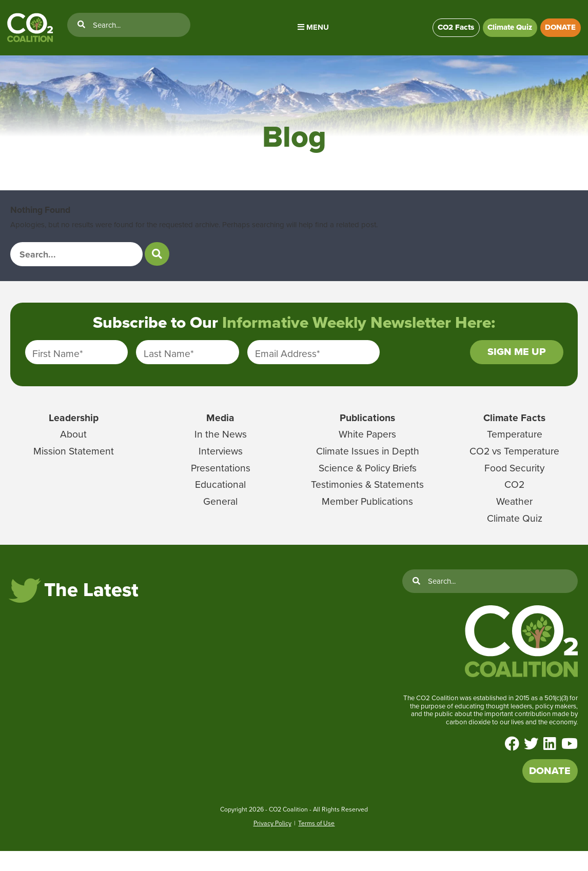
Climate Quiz (505, 31)
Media (221, 431)
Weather (515, 514)
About (73, 448)
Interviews (221, 464)
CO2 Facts (447, 31)
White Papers (367, 448)
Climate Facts (514, 431)
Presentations (220, 481)
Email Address (288, 364)
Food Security (515, 481)
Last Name (169, 364)
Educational (221, 498)
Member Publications (368, 514)
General (221, 514)
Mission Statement (73, 464)
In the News (220, 448)
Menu (308, 31)
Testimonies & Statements (368, 498)
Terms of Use (316, 843)
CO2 (515, 498)
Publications (367, 431)
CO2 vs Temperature (515, 464)
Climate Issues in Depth (368, 464)
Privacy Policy (272, 843)
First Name (58, 364)
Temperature (514, 448)
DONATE (559, 31)
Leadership (73, 431)
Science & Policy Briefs (368, 481)
